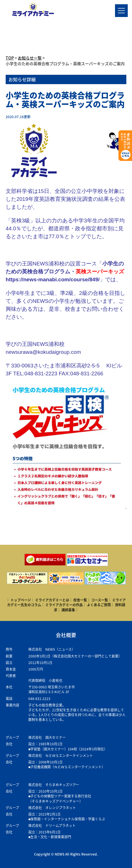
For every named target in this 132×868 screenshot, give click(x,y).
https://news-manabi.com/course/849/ (53, 279)
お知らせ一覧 (30, 58)
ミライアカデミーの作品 (64, 605)
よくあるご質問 (99, 605)
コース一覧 (100, 600)
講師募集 (68, 610)
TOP (10, 58)
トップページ (21, 600)
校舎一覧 (80, 600)
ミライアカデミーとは (52, 600)
